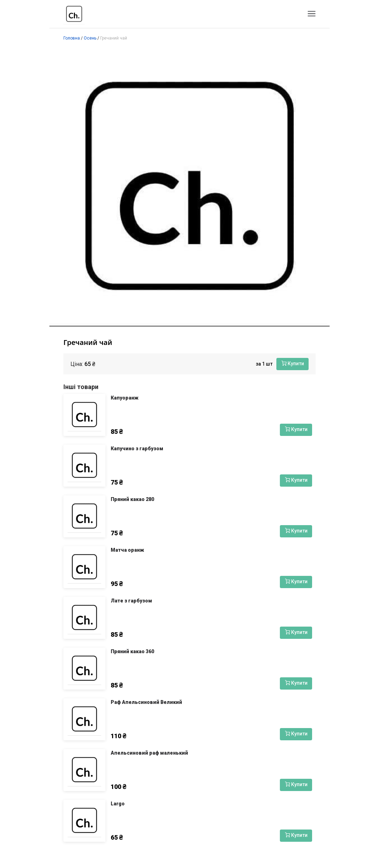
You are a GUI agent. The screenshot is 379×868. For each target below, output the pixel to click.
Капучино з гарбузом (137, 449)
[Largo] (84, 821)
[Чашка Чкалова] (74, 14)
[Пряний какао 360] (84, 669)
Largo (118, 804)
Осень (90, 38)
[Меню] (312, 13)
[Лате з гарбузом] (84, 618)
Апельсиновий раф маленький (149, 753)
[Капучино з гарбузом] (84, 466)
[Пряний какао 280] (84, 516)
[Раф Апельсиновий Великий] (84, 719)
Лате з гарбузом (131, 601)
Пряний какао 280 (132, 499)
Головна (72, 38)
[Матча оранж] (84, 567)
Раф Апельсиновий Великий (146, 702)
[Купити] (292, 364)
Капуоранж (125, 398)
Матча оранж (127, 550)
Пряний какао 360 (132, 651)
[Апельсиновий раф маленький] (84, 770)
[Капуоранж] (84, 415)
